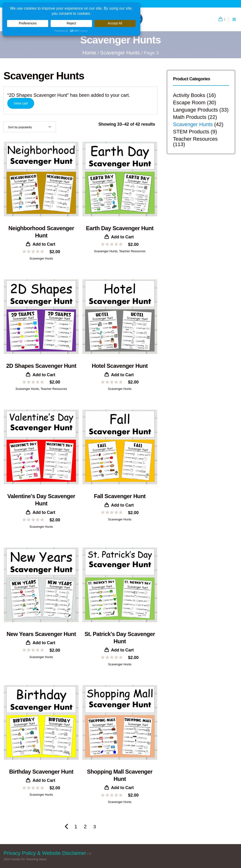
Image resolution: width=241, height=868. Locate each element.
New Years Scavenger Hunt (41, 634)
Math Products (190, 117)
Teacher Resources (132, 251)
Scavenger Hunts (120, 53)
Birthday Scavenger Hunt (41, 772)
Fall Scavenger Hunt (120, 496)
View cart (21, 103)
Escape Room (189, 103)
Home (89, 53)
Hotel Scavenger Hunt (120, 366)
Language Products (195, 110)
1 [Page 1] (76, 827)
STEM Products (191, 132)
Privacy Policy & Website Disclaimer (45, 853)
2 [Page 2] (85, 827)
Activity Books (189, 95)
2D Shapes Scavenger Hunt (41, 366)
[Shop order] (30, 127)
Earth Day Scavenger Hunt (120, 228)
